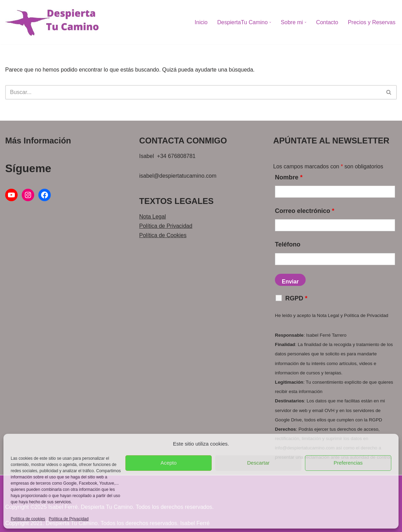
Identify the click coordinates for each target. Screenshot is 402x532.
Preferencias (348, 463)
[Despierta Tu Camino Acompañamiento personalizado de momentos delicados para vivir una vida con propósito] (52, 22)
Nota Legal (152, 217)
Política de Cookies (163, 235)
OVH (330, 410)
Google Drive (288, 420)
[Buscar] (193, 92)
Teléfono (288, 244)
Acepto (169, 463)
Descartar (258, 463)
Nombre (289, 177)
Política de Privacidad (69, 519)
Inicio (201, 22)
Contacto (327, 22)
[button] (270, 22)
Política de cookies (28, 519)
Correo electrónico (305, 211)
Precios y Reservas (372, 22)
